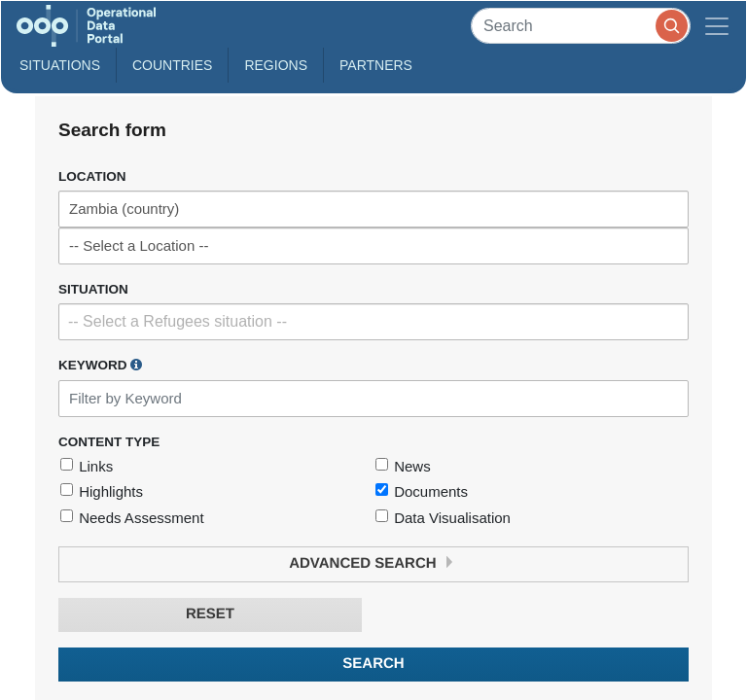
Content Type (109, 442)
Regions (276, 65)
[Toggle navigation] (717, 26)
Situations (60, 65)
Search (373, 664)
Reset (210, 614)
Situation (93, 289)
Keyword (100, 365)
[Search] (581, 26)
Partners (376, 65)
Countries (172, 65)
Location (92, 176)
